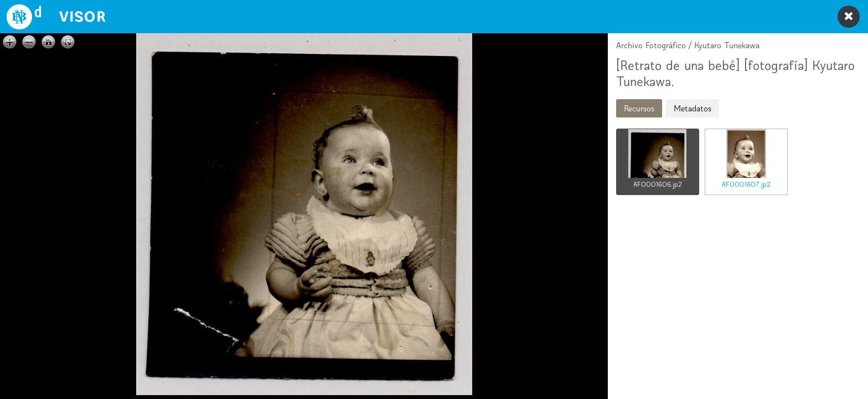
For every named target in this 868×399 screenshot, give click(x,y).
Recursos (639, 108)
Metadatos (693, 108)
